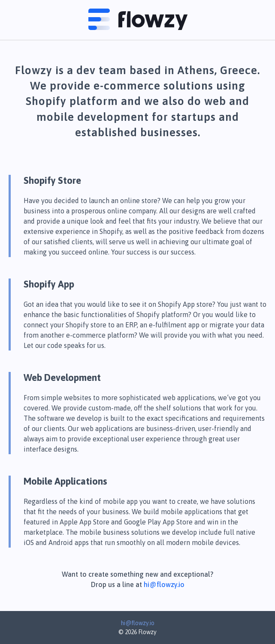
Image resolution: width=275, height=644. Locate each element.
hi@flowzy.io (164, 584)
